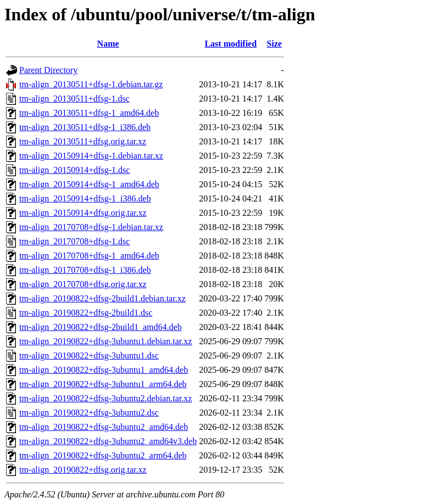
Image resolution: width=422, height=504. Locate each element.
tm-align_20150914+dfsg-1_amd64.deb (89, 184)
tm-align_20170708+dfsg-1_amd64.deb (89, 256)
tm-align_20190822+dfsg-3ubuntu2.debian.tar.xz (105, 398)
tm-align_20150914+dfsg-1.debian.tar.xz (91, 156)
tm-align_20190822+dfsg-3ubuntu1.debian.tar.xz (105, 341)
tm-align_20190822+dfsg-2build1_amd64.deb (101, 327)
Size (274, 44)
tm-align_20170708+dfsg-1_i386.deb (85, 270)
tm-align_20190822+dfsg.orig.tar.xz (83, 470)
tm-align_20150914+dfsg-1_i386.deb (85, 198)
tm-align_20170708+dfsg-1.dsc (74, 241)
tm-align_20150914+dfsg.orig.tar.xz (83, 213)
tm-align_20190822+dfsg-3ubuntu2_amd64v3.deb (108, 441)
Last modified (231, 44)
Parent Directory (48, 70)
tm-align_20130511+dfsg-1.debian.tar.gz (91, 84)
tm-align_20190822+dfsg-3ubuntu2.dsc (89, 413)
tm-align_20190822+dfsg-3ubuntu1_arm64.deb (103, 384)
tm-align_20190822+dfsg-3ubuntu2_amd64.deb (104, 427)
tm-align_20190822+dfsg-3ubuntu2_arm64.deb (103, 455)
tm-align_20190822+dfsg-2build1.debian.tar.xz (102, 298)
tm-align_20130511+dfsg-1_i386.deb (85, 127)
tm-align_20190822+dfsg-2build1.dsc (86, 313)
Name (108, 44)
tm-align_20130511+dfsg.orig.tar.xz (83, 141)
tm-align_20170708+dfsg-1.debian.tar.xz (91, 227)
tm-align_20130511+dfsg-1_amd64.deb (89, 113)
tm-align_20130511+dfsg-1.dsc (74, 99)
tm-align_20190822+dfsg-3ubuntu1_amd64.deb (104, 370)
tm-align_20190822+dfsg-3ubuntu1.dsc (89, 355)
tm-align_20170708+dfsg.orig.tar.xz (83, 284)
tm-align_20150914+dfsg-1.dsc (74, 170)
